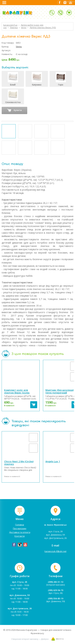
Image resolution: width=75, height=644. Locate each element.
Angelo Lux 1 (53, 461)
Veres (19, 47)
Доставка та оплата (20, 532)
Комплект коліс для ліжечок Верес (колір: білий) (17, 393)
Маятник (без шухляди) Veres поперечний (60, 391)
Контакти (20, 536)
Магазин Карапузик (27, 630)
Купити (15, 110)
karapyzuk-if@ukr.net (56, 551)
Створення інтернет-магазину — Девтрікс (30, 639)
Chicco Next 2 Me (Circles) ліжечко (19, 463)
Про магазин (20, 528)
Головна (20, 525)
